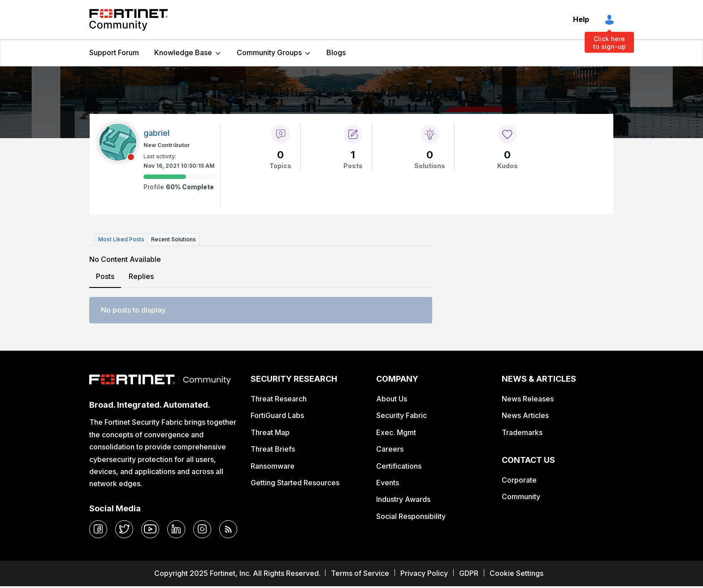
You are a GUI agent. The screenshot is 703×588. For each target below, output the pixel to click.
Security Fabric (401, 415)
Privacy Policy (424, 573)
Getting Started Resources (295, 483)
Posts (105, 276)
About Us (392, 399)
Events (388, 483)
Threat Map (270, 432)
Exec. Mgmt (396, 432)
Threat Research (279, 399)
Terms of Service (360, 573)
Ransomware (273, 466)
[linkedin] (176, 529)
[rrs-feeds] (228, 529)
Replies (141, 276)
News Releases (528, 399)
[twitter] (124, 529)
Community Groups (269, 52)
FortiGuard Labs (277, 415)
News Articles (525, 415)
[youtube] (150, 529)
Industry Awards (403, 499)
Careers (390, 449)
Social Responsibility (411, 516)
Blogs (336, 52)
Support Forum (114, 52)
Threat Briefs (273, 449)
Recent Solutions (174, 239)
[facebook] (98, 529)
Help (581, 19)
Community (521, 497)
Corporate (519, 480)
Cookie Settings (516, 573)
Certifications (399, 466)
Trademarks (522, 432)
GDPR (469, 573)
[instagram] (202, 529)
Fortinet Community (128, 20)
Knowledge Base (183, 52)
